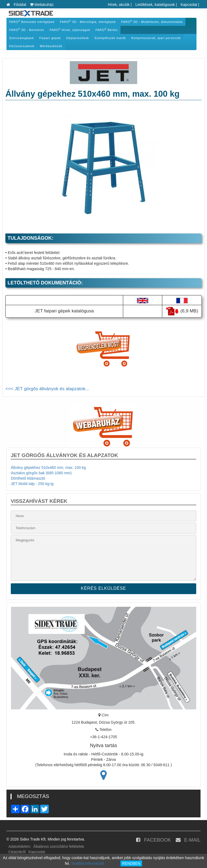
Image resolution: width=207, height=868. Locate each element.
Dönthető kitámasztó (28, 478)
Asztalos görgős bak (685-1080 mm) (41, 473)
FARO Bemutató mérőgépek (32, 22)
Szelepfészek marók (110, 38)
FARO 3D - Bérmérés (27, 30)
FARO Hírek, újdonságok (70, 30)
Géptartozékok (78, 38)
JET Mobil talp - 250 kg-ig (32, 484)
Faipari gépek (50, 38)
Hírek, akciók (119, 5)
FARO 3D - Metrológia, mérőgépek (88, 22)
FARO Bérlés (106, 30)
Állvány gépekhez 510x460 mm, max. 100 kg (48, 468)
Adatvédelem (19, 846)
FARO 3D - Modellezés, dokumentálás (152, 22)
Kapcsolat (189, 5)
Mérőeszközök (51, 46)
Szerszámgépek (22, 38)
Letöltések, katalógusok (155, 5)
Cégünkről (17, 852)
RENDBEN (131, 863)
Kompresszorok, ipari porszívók (156, 38)
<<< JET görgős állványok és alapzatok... (47, 389)
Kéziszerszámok (22, 46)
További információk (88, 863)
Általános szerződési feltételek (59, 846)
